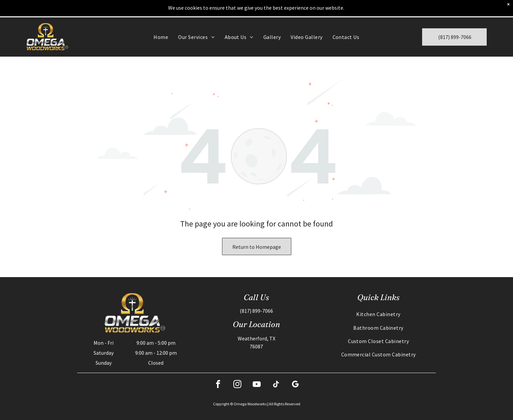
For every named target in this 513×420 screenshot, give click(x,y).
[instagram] (237, 385)
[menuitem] (161, 37)
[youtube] (257, 385)
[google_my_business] (295, 385)
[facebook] (218, 385)
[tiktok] (276, 385)
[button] (196, 37)
